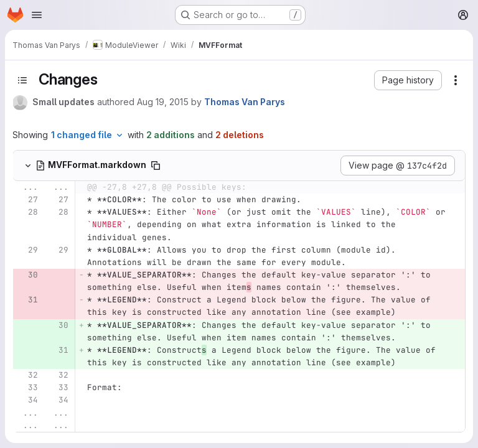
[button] (408, 80)
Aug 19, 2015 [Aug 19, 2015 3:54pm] (163, 102)
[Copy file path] (156, 166)
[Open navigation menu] (37, 15)
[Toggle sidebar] (22, 80)
